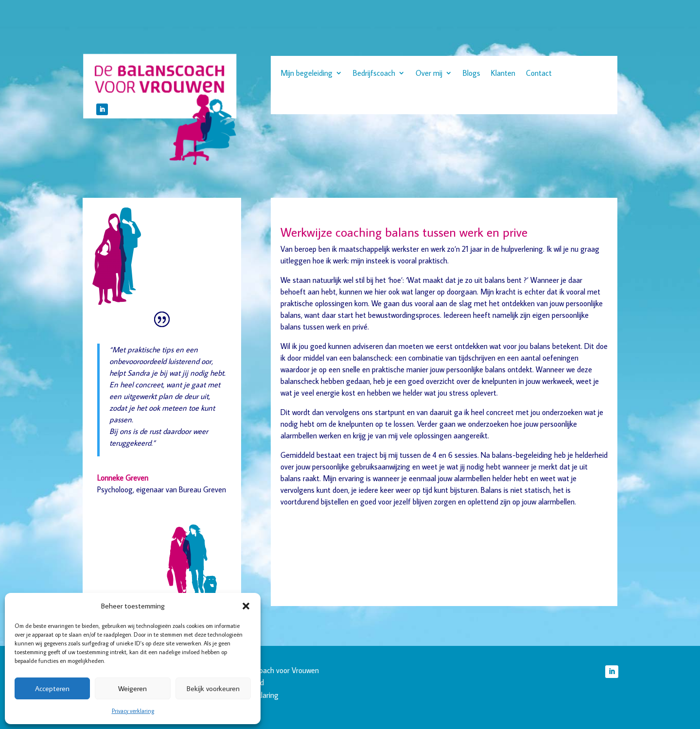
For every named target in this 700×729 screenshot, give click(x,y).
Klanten (503, 74)
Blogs (472, 74)
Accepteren (52, 688)
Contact (539, 74)
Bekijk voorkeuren (213, 688)
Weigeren (132, 688)
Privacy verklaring (133, 711)
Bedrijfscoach (374, 74)
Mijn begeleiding (306, 74)
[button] (246, 606)
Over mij (429, 74)
